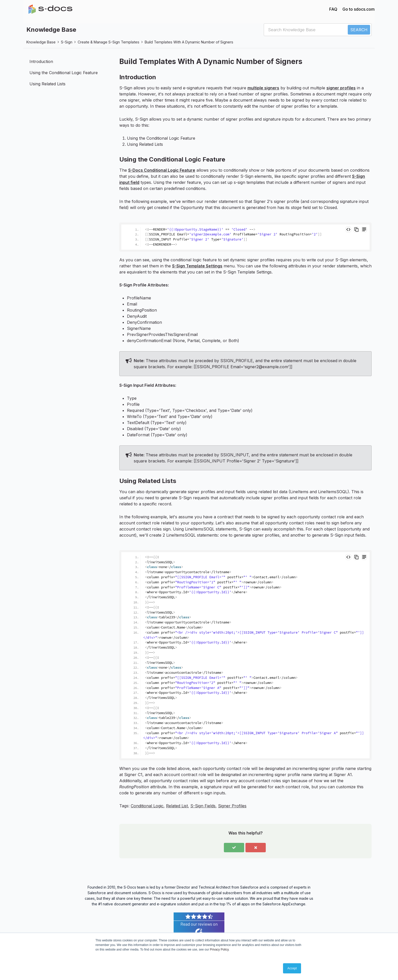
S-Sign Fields (203, 806)
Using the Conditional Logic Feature (64, 73)
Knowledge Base (41, 42)
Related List (177, 806)
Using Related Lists (47, 84)
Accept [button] (292, 968)
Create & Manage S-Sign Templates (109, 42)
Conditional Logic (147, 806)
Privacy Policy (219, 950)
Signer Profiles (232, 806)
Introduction (41, 61)
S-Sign (67, 42)
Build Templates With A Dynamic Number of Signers (189, 42)
